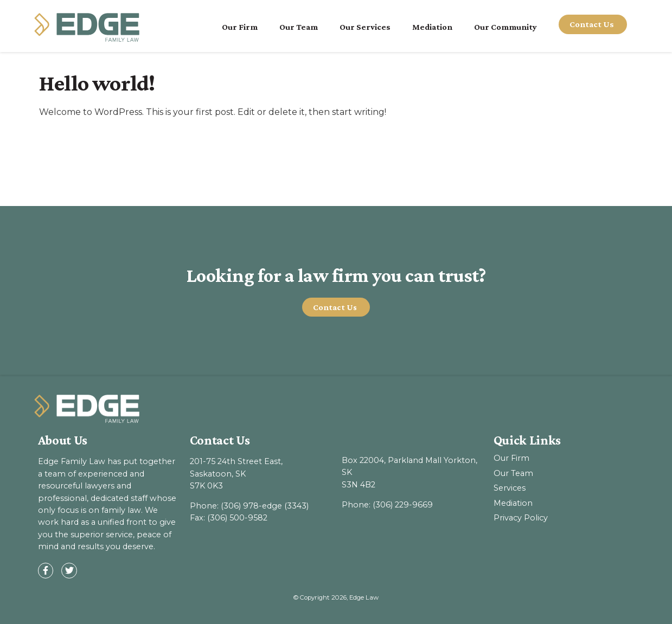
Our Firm (240, 27)
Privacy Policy (521, 518)
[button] (336, 307)
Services (510, 488)
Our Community (505, 27)
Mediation (432, 27)
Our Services (365, 27)
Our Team (299, 27)
